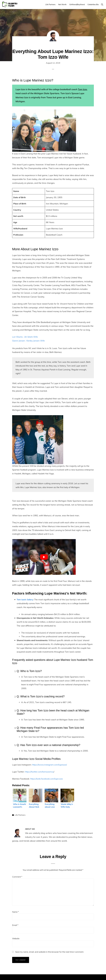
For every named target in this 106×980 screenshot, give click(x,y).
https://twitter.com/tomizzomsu (39, 772)
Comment (17, 877)
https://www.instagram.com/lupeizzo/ (49, 765)
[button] (102, 4)
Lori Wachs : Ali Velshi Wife (25, 337)
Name (15, 912)
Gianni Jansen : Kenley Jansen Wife (28, 341)
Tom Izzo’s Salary (25, 600)
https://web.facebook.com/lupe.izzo (46, 779)
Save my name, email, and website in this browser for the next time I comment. (50, 952)
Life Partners (20, 815)
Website (16, 938)
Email (15, 925)
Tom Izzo (82, 89)
